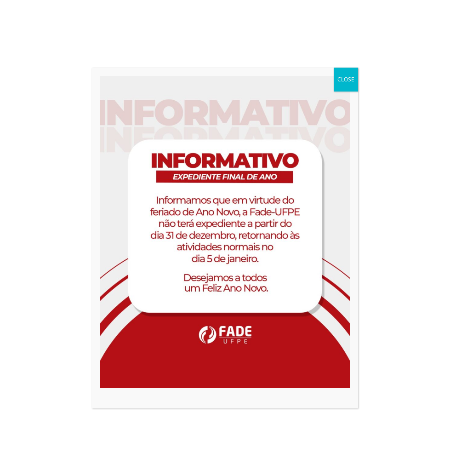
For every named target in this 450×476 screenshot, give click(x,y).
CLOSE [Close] (346, 79)
